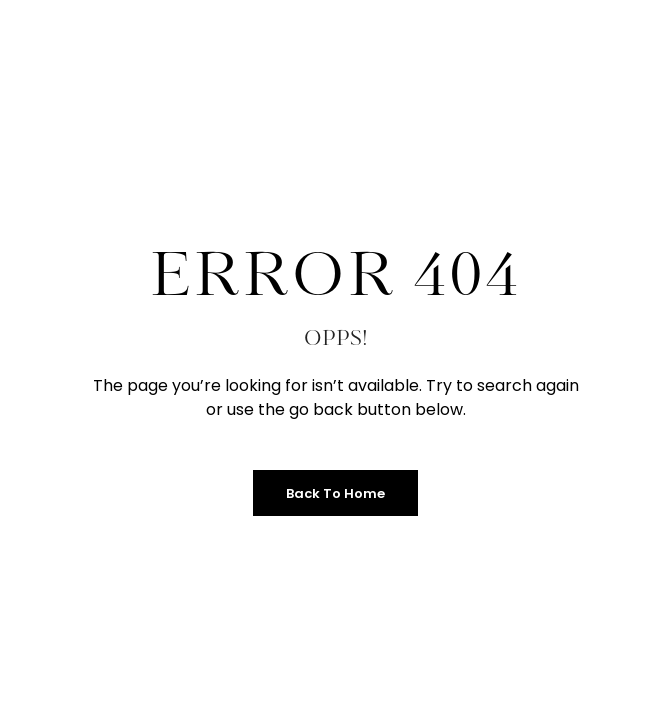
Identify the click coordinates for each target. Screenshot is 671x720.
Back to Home (335, 493)
